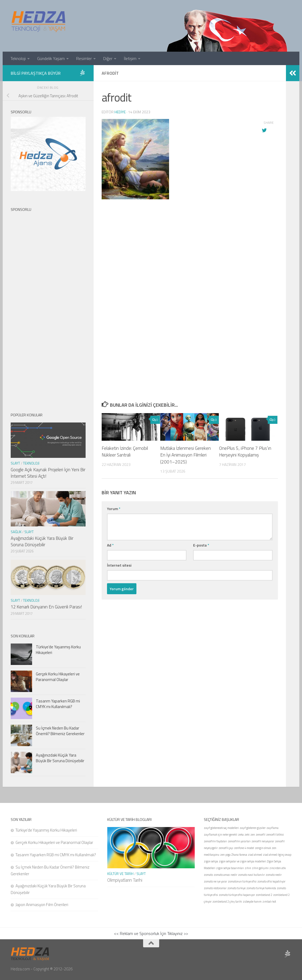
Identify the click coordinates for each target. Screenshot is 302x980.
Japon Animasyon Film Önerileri (42, 905)
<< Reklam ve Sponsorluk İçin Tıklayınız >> (151, 933)
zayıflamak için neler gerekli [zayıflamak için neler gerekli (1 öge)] (221, 835)
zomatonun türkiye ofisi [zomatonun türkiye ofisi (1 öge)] (242, 881)
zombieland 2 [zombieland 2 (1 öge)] (264, 895)
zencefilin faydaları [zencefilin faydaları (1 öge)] (215, 841)
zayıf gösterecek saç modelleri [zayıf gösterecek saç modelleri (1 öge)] (221, 828)
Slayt (15, 463)
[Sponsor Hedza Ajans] (82, 73)
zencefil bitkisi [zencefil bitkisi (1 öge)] (275, 835)
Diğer (108, 58)
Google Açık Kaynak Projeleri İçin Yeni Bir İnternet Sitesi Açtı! (48, 473)
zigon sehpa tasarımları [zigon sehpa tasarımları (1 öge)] (230, 868)
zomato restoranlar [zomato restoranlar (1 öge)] (215, 888)
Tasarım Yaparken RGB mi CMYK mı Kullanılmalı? (58, 704)
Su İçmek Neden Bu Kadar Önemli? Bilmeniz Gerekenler (60, 731)
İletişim (130, 58)
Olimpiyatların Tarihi (125, 880)
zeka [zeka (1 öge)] (241, 835)
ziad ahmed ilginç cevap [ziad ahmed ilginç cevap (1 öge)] (277, 855)
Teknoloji (18, 58)
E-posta (201, 545)
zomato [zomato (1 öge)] (208, 875)
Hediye (120, 112)
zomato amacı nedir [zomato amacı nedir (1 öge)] (225, 875)
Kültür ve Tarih (120, 874)
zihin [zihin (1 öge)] (248, 868)
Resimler (84, 58)
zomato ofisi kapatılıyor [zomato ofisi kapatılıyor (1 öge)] (271, 881)
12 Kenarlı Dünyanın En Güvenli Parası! (46, 607)
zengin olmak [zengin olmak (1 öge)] (263, 848)
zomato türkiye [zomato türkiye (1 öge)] (236, 888)
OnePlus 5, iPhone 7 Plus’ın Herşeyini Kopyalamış (245, 452)
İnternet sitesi (119, 565)
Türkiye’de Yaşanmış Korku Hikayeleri (58, 650)
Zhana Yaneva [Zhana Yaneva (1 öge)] (239, 855)
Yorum (114, 509)
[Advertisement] (190, 269)
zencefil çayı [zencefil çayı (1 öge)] (226, 848)
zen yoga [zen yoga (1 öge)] (225, 855)
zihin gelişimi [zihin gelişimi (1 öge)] (260, 868)
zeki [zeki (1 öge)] (247, 835)
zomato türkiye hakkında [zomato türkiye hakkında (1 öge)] (261, 888)
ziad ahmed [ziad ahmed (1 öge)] (255, 855)
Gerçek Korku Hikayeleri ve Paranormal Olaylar (58, 677)
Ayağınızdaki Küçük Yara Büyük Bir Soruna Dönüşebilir (42, 541)
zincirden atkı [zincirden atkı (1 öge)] (278, 868)
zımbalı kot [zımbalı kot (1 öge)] (269, 902)
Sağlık (16, 532)
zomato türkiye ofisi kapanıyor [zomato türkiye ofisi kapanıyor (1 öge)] (237, 895)
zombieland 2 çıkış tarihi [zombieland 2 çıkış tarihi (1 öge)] (227, 902)
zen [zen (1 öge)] (253, 835)
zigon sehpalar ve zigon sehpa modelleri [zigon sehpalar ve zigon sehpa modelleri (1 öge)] (242, 861)
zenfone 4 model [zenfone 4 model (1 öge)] (244, 848)
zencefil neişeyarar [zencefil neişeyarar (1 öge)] (263, 841)
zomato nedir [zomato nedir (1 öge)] (274, 875)
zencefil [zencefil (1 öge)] (261, 835)
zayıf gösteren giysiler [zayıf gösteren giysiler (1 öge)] (253, 828)
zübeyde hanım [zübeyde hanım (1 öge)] (252, 902)
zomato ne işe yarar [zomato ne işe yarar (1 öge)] (215, 881)
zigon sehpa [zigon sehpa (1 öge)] (211, 861)
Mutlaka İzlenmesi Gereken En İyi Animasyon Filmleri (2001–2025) (186, 455)
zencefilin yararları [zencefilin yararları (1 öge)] (239, 841)
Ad (110, 545)
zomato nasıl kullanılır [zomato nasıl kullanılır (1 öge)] (251, 875)
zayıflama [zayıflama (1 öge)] (272, 828)
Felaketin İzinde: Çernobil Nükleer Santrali (125, 452)
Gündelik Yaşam (51, 58)
